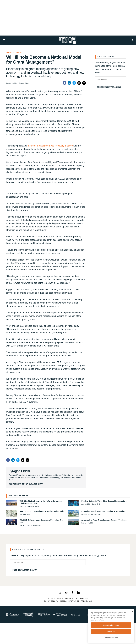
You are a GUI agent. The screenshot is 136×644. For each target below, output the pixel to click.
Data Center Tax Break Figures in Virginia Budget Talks (42, 511)
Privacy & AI (86, 601)
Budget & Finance (14, 52)
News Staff (97, 514)
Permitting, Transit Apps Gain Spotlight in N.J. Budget (103, 511)
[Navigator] (60, 615)
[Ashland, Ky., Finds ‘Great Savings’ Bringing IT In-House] (74, 522)
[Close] (132, 611)
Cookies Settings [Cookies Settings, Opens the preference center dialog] (111, 637)
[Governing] (13, 615)
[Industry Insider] (44, 615)
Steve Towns (35, 506)
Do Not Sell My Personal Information (62, 601)
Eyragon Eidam (19, 471)
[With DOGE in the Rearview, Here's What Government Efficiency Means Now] (12, 503)
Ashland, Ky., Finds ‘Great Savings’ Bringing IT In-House (104, 520)
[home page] (68, 40)
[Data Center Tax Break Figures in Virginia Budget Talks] (12, 513)
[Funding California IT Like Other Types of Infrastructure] (74, 503)
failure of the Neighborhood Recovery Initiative (50, 146)
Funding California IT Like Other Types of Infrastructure (104, 501)
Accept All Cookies (111, 625)
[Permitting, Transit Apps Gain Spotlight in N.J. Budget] (74, 513)
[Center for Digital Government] (76, 615)
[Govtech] (29, 615)
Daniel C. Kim (97, 504)
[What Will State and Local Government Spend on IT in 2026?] (12, 522)
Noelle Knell (37, 525)
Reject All (111, 631)
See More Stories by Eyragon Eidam (26, 484)
